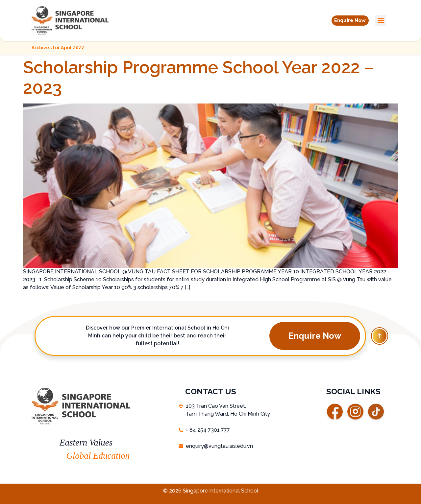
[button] (347, 20)
